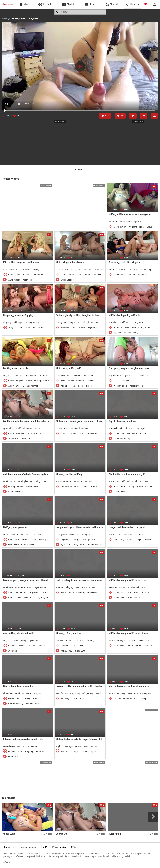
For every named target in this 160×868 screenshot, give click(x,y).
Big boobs (38, 275)
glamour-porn (131, 376)
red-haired (88, 376)
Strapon (26, 540)
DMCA (44, 847)
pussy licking (33, 323)
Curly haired (66, 487)
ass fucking (62, 693)
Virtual (138, 646)
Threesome (119, 275)
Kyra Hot (118, 333)
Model (71, 275)
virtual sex (144, 641)
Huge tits (31, 646)
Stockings (85, 540)
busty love (62, 323)
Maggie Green (136, 386)
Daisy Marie (78, 545)
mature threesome (80, 429)
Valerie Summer (16, 492)
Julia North (13, 439)
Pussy (11, 381)
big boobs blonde (137, 587)
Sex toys (65, 752)
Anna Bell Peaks (68, 386)
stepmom (133, 693)
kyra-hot (113, 323)
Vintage (75, 752)
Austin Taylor (14, 386)
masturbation (82, 746)
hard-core (75, 535)
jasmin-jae (41, 587)
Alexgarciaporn (121, 386)
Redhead (80, 381)
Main (4, 19)
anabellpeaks (63, 376)
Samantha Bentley (122, 439)
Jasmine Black (32, 704)
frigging (8, 323)
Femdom (65, 646)
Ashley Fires (66, 651)
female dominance (66, 641)
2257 (74, 847)
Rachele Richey (131, 333)
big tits (7, 376)
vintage (69, 746)
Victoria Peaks (28, 545)
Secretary (80, 593)
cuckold (134, 270)
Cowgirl (138, 540)
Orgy (122, 540)
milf (19, 429)
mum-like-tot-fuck (25, 587)
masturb (114, 222)
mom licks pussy (117, 693)
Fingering (29, 752)
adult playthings (26, 481)
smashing (146, 270)
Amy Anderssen (93, 545)
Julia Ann (13, 651)
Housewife (142, 275)
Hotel (63, 275)
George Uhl (26, 439)
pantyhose (62, 535)
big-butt (8, 641)
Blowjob (148, 540)
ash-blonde (31, 376)
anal (38, 429)
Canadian (97, 275)
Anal (30, 434)
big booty (42, 481)
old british (133, 481)
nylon (60, 746)
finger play (88, 693)
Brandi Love (80, 651)
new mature (63, 429)
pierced (76, 376)
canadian (88, 270)
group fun (9, 429)
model (99, 270)
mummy (90, 641)
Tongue (12, 328)
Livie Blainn (13, 545)
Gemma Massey (16, 704)
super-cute (75, 323)
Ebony (131, 487)
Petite (82, 699)
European (118, 328)
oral (13, 481)
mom (112, 641)
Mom (74, 328)
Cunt (20, 328)
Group (149, 227)
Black (116, 487)
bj (121, 535)
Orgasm (20, 381)
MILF (29, 275)
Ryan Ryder (43, 598)
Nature (11, 699)
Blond (11, 275)
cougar (38, 270)
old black (145, 481)
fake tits (18, 376)
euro (94, 746)
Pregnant (133, 227)
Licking (38, 381)
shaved (129, 535)
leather (60, 587)
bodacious (26, 270)
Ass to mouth (21, 593)
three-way (130, 429)
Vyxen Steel (66, 280)
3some (113, 270)
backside (44, 376)
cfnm (80, 641)
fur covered (126, 222)
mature (79, 481)
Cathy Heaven (15, 598)
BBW (17, 540)
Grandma (149, 487)
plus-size (139, 222)
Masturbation (120, 227)
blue (6, 535)
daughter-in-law (91, 323)
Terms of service (28, 847)
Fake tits (20, 275)
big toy (70, 587)
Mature (82, 328)
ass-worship (21, 641)
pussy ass (146, 693)
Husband (131, 275)
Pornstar (146, 593)
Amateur (38, 434)
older (112, 481)
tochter (89, 481)
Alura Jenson (14, 280)
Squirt (93, 752)
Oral (116, 540)
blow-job (19, 323)
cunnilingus (10, 746)
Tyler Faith (66, 545)
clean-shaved (116, 429)
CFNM (75, 646)
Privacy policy (59, 847)
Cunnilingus (119, 434)
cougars (87, 535)
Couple (87, 275)
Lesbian (90, 381)
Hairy (142, 227)
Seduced (65, 328)
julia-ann (34, 641)
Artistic (135, 328)
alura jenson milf (117, 587)
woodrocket (63, 270)
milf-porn (125, 323)
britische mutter (64, 481)
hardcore (28, 429)
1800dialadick (11, 270)
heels (93, 587)
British (143, 434)
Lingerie (12, 752)
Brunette (41, 328)
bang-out (76, 270)
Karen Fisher (29, 280)
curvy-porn (138, 323)
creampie (33, 746)
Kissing (42, 540)
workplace (82, 587)
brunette (28, 693)
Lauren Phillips (85, 386)
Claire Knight (120, 492)
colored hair (17, 535)
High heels (92, 593)
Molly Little (13, 757)
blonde (113, 535)
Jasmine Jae (29, 598)
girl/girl (142, 429)
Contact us (9, 847)
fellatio (22, 746)
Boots (64, 593)
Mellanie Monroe (30, 386)
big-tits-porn (115, 376)
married (123, 270)
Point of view (120, 646)
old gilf (121, 481)
